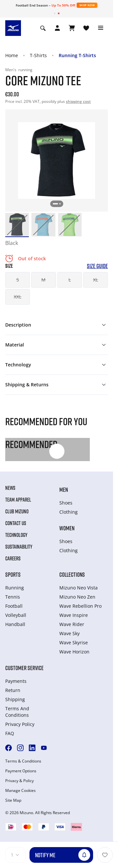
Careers (13, 558)
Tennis (13, 597)
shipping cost (78, 101)
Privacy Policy (20, 724)
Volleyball (16, 615)
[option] (17, 225)
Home (12, 55)
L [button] (70, 280)
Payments (16, 681)
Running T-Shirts (77, 55)
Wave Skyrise (74, 643)
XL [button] (96, 280)
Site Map (13, 800)
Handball (15, 624)
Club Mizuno (17, 511)
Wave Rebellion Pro (80, 606)
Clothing (69, 512)
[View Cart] (72, 28)
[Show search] (43, 28)
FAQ (10, 733)
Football (14, 606)
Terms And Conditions (17, 712)
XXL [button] (18, 297)
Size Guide (97, 266)
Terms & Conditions (23, 761)
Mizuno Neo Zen (77, 597)
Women (67, 528)
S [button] (18, 280)
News (10, 488)
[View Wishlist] (86, 28)
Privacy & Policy (20, 781)
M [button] (43, 280)
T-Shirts (38, 55)
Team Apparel (18, 500)
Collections (72, 574)
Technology (16, 535)
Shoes (66, 503)
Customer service (24, 668)
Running (15, 588)
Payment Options (21, 771)
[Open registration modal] (57, 28)
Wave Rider (72, 624)
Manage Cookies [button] (20, 791)
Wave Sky (69, 633)
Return (13, 690)
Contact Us (16, 523)
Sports (13, 574)
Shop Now (87, 5)
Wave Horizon (74, 652)
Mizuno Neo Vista (79, 588)
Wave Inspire (74, 615)
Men (64, 490)
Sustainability (19, 547)
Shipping (15, 699)
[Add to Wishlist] (105, 855)
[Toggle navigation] (101, 28)
